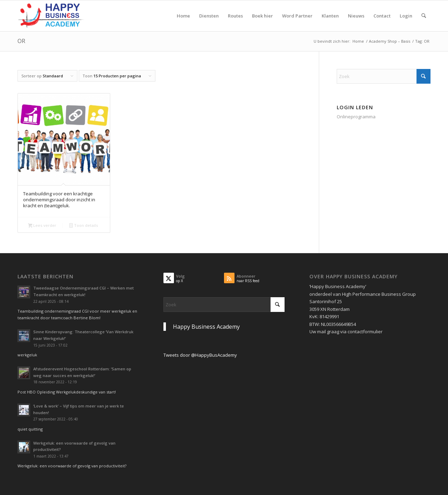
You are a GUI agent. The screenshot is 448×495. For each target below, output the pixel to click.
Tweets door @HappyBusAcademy (200, 355)
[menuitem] (183, 16)
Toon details (84, 226)
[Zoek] (424, 16)
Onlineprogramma (356, 117)
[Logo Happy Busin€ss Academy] (51, 16)
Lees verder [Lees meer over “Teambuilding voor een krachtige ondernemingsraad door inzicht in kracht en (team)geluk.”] (42, 226)
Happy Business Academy (206, 327)
